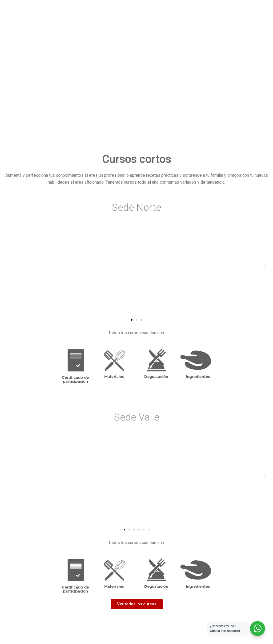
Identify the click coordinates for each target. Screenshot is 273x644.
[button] (132, 320)
